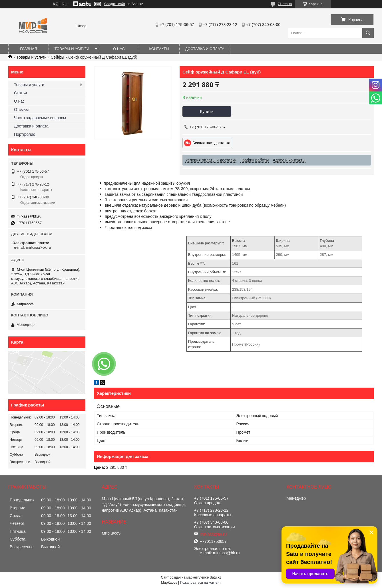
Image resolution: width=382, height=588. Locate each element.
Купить (207, 111)
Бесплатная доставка (211, 143)
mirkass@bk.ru (29, 216)
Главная (29, 49)
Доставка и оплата (205, 49)
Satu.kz (215, 577)
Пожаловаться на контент (200, 583)
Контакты (159, 49)
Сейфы (58, 57)
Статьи (20, 93)
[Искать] (368, 33)
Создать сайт (115, 4)
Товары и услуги (72, 49)
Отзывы (21, 109)
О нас (119, 49)
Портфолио (25, 134)
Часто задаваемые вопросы (40, 118)
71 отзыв (285, 4)
